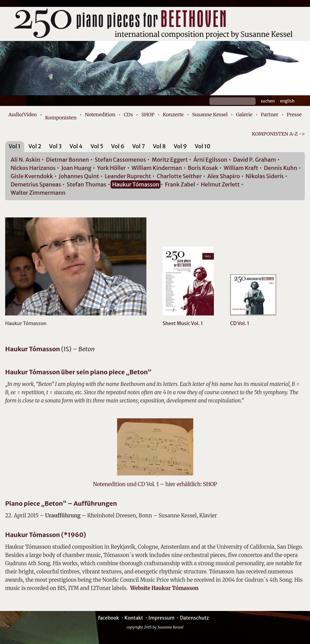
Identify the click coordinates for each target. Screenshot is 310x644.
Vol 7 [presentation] (139, 146)
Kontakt (134, 618)
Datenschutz (194, 618)
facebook (108, 618)
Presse (294, 115)
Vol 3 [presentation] (55, 146)
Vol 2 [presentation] (35, 146)
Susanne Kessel (210, 115)
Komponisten (61, 118)
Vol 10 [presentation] (202, 146)
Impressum (161, 618)
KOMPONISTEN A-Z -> (278, 134)
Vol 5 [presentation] (97, 146)
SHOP (148, 115)
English (287, 101)
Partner (270, 115)
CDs (128, 115)
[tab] (15, 147)
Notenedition (100, 115)
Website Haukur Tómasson (164, 588)
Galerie (244, 115)
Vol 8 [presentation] (159, 146)
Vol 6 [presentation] (118, 146)
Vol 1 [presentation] (15, 146)
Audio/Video (23, 115)
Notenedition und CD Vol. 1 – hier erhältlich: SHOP (155, 484)
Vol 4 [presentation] (76, 146)
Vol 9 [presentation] (180, 146)
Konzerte (173, 115)
